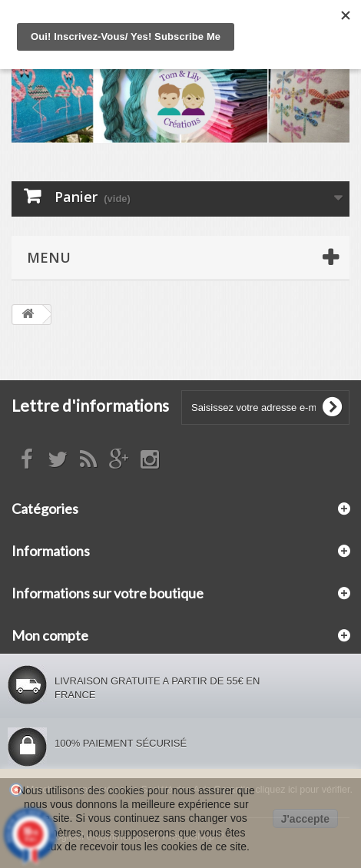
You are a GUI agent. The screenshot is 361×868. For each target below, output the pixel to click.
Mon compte (50, 635)
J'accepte (305, 819)
